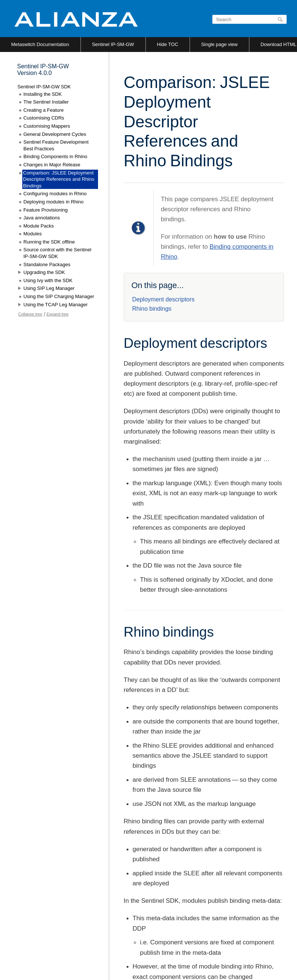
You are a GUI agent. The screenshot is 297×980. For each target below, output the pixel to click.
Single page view (219, 44)
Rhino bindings (152, 309)
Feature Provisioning (45, 210)
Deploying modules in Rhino (53, 202)
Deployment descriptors (163, 299)
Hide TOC (168, 44)
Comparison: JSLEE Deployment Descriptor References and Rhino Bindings (59, 179)
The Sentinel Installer (46, 102)
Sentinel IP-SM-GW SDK (44, 87)
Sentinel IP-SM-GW (113, 44)
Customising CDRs (44, 118)
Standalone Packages (47, 264)
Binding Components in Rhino (55, 156)
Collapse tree (30, 314)
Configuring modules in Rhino (55, 194)
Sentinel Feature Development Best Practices (56, 145)
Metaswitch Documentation (40, 44)
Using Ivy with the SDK (48, 280)
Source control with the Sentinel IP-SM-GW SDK (57, 253)
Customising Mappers (47, 126)
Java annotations (42, 218)
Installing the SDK (43, 94)
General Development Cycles (55, 134)
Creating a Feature (43, 110)
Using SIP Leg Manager (49, 288)
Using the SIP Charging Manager (59, 296)
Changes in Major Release (52, 165)
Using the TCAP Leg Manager (56, 305)
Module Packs (39, 226)
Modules (32, 234)
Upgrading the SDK (44, 272)
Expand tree (57, 314)
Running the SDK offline (49, 242)
